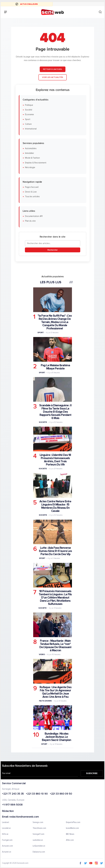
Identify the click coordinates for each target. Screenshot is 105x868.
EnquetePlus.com (73, 822)
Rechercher (52, 250)
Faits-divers (45, 701)
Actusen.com (7, 846)
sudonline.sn (38, 840)
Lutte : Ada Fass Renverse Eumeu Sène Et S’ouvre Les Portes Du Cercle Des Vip (55, 551)
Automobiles (31, 148)
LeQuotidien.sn (39, 846)
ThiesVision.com (39, 828)
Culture (28, 124)
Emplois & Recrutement (36, 163)
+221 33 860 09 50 (61, 794)
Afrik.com (70, 840)
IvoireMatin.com (72, 828)
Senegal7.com (38, 834)
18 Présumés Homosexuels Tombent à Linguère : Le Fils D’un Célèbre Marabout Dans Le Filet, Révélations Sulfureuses (55, 597)
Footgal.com (7, 840)
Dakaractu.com (39, 852)
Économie (29, 115)
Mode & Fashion (32, 158)
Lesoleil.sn (6, 828)
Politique (29, 105)
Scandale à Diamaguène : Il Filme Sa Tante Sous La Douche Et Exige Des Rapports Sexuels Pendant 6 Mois (55, 412)
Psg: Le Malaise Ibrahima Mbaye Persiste (55, 367)
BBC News (70, 834)
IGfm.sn (5, 834)
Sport (28, 119)
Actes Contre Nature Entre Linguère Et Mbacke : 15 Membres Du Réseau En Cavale (55, 506)
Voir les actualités (52, 77)
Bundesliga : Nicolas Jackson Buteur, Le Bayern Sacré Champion (57, 737)
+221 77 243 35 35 (13, 794)
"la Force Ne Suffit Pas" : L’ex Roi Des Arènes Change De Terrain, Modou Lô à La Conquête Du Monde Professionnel (55, 322)
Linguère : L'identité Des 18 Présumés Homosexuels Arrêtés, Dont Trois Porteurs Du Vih (55, 460)
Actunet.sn (7, 852)
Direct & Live (31, 192)
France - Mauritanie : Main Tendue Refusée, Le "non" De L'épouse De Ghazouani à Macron (55, 645)
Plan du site (30, 221)
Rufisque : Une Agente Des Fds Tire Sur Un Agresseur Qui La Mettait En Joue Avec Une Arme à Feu (55, 692)
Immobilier (29, 153)
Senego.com (38, 822)
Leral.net (6, 822)
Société (28, 110)
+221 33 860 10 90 (37, 794)
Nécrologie (30, 167)
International (31, 129)
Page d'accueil (32, 187)
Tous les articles (32, 197)
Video (42, 654)
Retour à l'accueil (52, 69)
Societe (43, 422)
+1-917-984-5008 (12, 805)
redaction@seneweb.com (24, 817)
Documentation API (34, 216)
